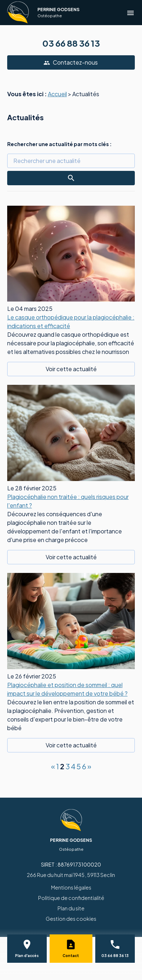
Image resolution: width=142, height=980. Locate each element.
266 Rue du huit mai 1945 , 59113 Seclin (71, 875)
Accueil (57, 94)
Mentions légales (71, 887)
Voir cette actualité (71, 369)
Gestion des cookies (71, 919)
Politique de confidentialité (71, 898)
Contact (71, 956)
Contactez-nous (71, 62)
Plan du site (71, 908)
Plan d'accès (27, 956)
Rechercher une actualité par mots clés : (59, 144)
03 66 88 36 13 (71, 43)
